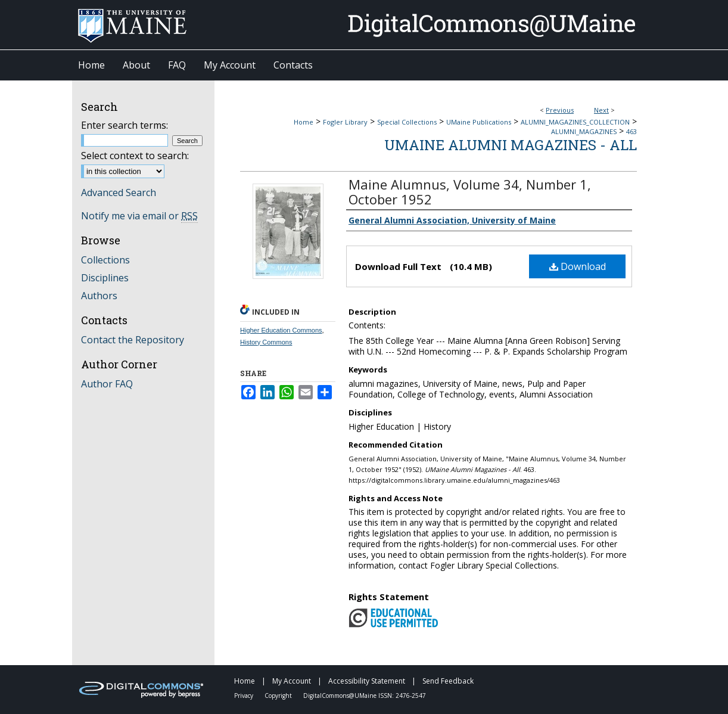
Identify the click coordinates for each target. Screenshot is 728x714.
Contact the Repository (133, 340)
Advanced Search (119, 193)
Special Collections (407, 122)
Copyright (279, 696)
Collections (105, 260)
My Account (293, 681)
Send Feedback (448, 681)
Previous (560, 110)
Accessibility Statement (368, 681)
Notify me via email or (139, 216)
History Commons (266, 342)
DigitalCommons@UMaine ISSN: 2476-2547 (365, 696)
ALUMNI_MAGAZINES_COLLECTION (575, 122)
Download (578, 266)
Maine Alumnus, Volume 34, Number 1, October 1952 (470, 192)
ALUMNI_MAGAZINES (584, 131)
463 (631, 131)
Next (601, 110)
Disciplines (105, 278)
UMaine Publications (479, 122)
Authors (99, 296)
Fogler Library (345, 122)
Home (304, 122)
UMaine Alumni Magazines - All (511, 145)
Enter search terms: (125, 125)
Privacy (245, 696)
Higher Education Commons (281, 330)
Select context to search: (135, 156)
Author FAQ (107, 384)
